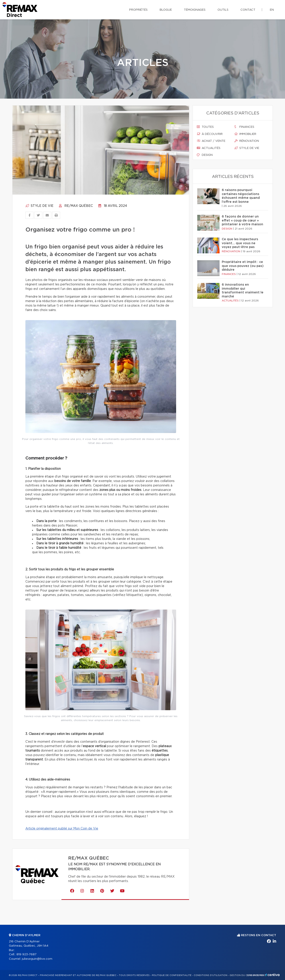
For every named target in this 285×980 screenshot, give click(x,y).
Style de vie (39, 206)
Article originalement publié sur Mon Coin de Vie (62, 829)
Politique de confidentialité (172, 975)
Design (205, 155)
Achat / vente (211, 141)
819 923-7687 (26, 955)
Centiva (273, 975)
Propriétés (138, 10)
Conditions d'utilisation (211, 975)
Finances (244, 127)
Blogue (166, 10)
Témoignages (195, 10)
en (272, 10)
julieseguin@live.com (37, 959)
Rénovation (247, 141)
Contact (248, 10)
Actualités (209, 148)
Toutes (205, 127)
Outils (223, 10)
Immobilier (245, 134)
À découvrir (210, 134)
